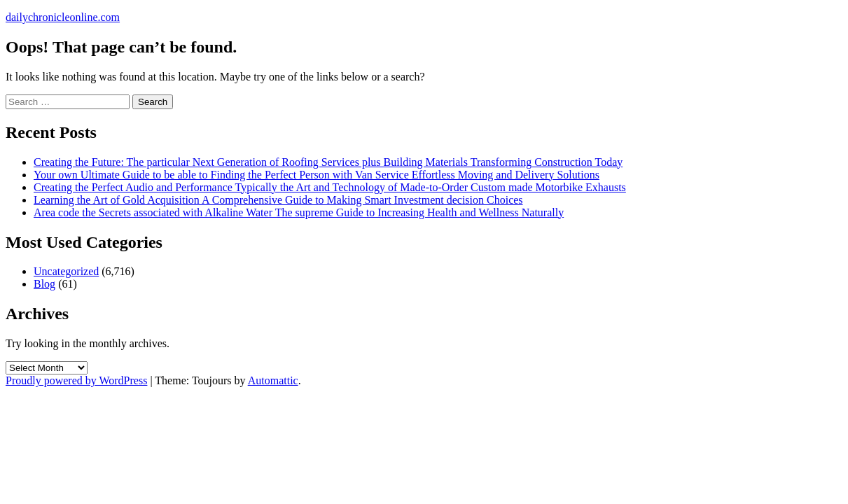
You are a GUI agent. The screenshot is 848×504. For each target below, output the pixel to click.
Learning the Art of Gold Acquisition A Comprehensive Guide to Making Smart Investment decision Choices (278, 200)
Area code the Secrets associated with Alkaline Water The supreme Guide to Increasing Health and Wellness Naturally (299, 212)
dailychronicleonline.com (63, 17)
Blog (44, 284)
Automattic (273, 380)
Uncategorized (66, 271)
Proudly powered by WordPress (76, 380)
